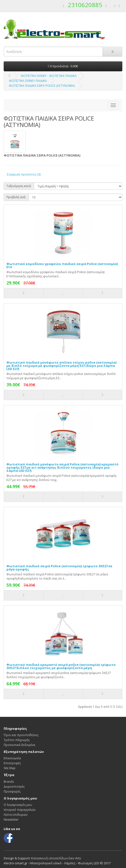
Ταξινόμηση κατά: (19, 186)
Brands (9, 782)
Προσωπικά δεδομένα (19, 745)
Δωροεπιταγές (14, 787)
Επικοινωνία (12, 758)
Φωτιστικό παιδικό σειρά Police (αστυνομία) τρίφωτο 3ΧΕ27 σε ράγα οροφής (59, 568)
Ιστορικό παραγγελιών (20, 810)
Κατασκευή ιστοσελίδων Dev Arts (56, 858)
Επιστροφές (12, 763)
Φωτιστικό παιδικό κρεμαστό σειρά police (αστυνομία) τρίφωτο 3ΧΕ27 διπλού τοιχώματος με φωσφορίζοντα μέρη (61, 666)
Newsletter (11, 820)
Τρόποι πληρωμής (17, 740)
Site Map (10, 768)
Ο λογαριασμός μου (18, 805)
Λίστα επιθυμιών (16, 815)
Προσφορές (12, 791)
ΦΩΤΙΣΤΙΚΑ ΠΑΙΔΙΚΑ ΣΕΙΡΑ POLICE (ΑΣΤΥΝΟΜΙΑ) (42, 86)
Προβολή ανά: (16, 197)
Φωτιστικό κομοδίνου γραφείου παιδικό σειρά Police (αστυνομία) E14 (62, 265)
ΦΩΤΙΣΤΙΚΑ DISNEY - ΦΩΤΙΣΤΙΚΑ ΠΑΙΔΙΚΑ (49, 76)
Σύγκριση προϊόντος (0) (24, 174)
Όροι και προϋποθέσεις (21, 735)
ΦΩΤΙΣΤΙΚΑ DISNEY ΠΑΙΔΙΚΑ (28, 81)
